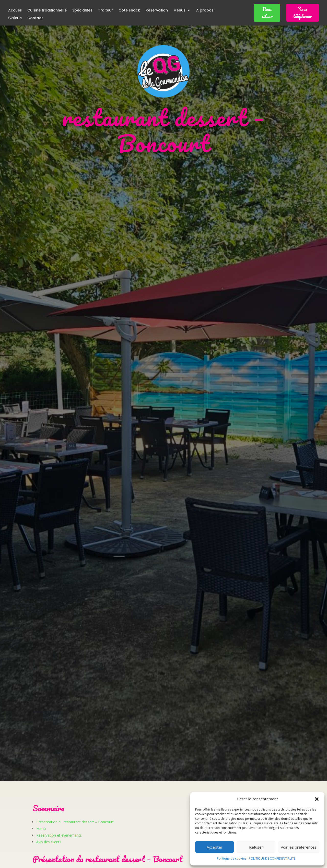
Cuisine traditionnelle (47, 11)
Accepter (215, 847)
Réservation (157, 11)
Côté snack (129, 11)
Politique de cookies (232, 858)
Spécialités (82, 11)
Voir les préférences (299, 847)
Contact (35, 18)
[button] (317, 799)
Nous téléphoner (302, 13)
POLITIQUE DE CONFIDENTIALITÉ (272, 858)
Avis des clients (49, 842)
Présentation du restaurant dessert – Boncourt (75, 822)
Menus (179, 11)
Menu (41, 829)
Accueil (15, 11)
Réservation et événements (59, 835)
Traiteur (106, 11)
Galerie (15, 18)
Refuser (256, 847)
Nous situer (267, 13)
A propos (205, 11)
